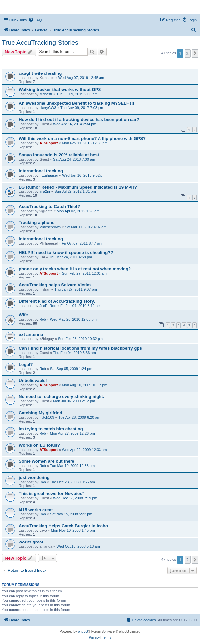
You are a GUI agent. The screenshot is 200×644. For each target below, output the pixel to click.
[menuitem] (35, 20)
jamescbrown (50, 227)
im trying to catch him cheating (51, 429)
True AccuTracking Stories (40, 43)
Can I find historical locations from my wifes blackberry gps (80, 348)
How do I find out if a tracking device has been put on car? (79, 119)
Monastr (46, 94)
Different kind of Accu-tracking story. (57, 301)
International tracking (41, 171)
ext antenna (31, 334)
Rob (43, 319)
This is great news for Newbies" (52, 494)
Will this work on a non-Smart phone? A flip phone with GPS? (82, 139)
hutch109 (47, 417)
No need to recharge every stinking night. (61, 397)
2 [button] (188, 53)
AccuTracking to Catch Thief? (49, 206)
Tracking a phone (37, 223)
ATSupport (48, 143)
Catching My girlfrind (41, 413)
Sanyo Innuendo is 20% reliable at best (59, 155)
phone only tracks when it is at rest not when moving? (75, 269)
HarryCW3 (48, 108)
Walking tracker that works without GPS (60, 89)
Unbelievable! (33, 381)
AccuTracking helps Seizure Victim (55, 285)
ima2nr (45, 191)
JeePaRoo (48, 306)
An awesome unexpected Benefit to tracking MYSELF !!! (77, 103)
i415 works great (36, 510)
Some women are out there (47, 461)
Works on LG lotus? (39, 445)
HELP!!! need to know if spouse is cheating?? (66, 253)
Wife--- (26, 315)
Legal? (26, 364)
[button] (195, 53)
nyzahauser (49, 175)
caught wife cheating (40, 73)
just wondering (34, 477)
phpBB (83, 632)
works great (31, 542)
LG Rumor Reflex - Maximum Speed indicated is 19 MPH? (78, 187)
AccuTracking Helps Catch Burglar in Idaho (63, 526)
